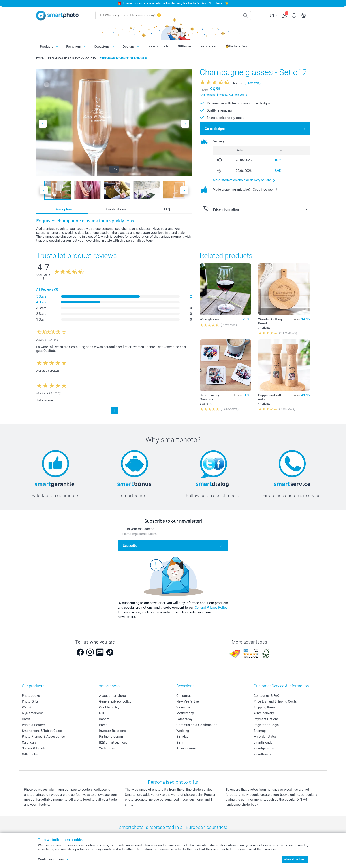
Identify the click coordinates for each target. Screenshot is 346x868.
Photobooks (31, 696)
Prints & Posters (34, 725)
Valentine (183, 707)
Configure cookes (53, 859)
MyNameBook (32, 713)
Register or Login (266, 725)
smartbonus (262, 754)
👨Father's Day (236, 46)
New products (159, 46)
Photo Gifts (30, 701)
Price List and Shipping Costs (275, 701)
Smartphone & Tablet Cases (42, 731)
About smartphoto (113, 696)
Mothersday (185, 713)
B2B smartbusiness (113, 743)
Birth (180, 743)
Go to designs (215, 129)
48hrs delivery (264, 713)
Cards (26, 719)
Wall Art (28, 707)
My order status (265, 737)
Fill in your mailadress (138, 529)
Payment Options (266, 719)
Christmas (184, 696)
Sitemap (260, 731)
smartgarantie (264, 748)
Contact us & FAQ (266, 696)
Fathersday (184, 719)
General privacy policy (115, 701)
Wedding (183, 731)
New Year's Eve (188, 701)
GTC (102, 713)
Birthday (182, 737)
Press (103, 725)
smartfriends (263, 743)
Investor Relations (112, 731)
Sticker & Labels (34, 748)
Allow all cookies (294, 859)
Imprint (104, 719)
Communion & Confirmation (197, 725)
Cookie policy (109, 707)
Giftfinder (185, 46)
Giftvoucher (30, 754)
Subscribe (130, 546)
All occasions (186, 748)
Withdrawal (107, 748)
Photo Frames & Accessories (43, 737)
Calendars (29, 743)
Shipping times (264, 707)
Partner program (111, 737)
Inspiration (208, 46)
